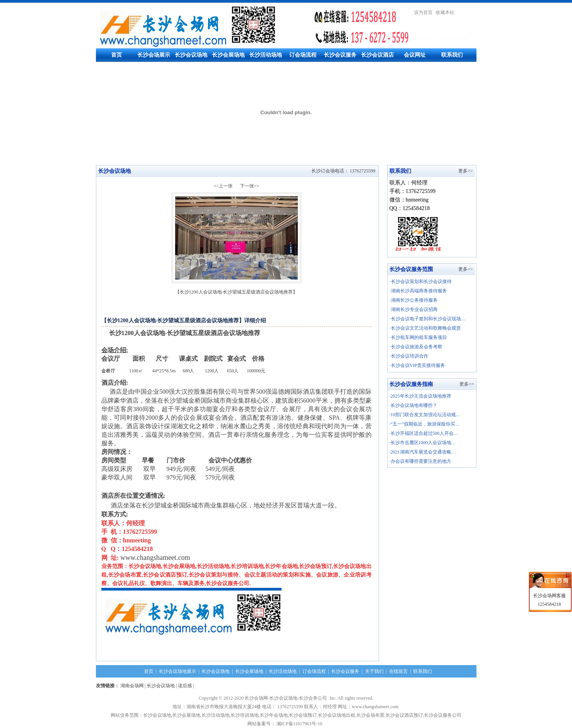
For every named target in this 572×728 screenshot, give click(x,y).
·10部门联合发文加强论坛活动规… (425, 415)
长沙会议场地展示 (177, 671)
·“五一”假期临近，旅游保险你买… (425, 424)
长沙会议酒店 (377, 55)
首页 (116, 55)
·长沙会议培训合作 (409, 356)
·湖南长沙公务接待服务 (414, 300)
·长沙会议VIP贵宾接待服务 (417, 365)
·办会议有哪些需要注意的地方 (420, 461)
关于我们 (374, 671)
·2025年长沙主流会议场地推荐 (420, 396)
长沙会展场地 (228, 55)
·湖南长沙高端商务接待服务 (418, 291)
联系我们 (452, 55)
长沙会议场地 (191, 55)
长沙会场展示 (154, 55)
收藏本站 (445, 12)
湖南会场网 (132, 686)
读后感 (185, 686)
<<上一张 (223, 186)
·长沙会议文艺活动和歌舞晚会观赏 (425, 328)
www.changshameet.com (155, 558)
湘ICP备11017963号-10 (301, 724)
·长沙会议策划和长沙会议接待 (421, 281)
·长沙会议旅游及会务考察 (416, 347)
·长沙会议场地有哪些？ (413, 405)
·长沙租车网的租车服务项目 (418, 337)
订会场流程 (303, 55)
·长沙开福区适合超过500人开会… (424, 433)
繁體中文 (467, 12)
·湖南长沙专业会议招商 (414, 309)
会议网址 (415, 55)
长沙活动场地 (266, 55)
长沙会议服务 (340, 55)
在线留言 (398, 671)
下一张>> (250, 186)
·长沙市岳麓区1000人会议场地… (423, 443)
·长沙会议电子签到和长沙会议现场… (428, 319)
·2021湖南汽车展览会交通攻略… (423, 452)
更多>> (466, 171)
